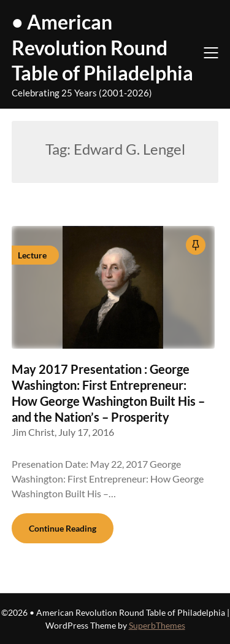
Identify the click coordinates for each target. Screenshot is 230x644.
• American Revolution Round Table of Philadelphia (102, 47)
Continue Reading (63, 528)
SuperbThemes (157, 625)
